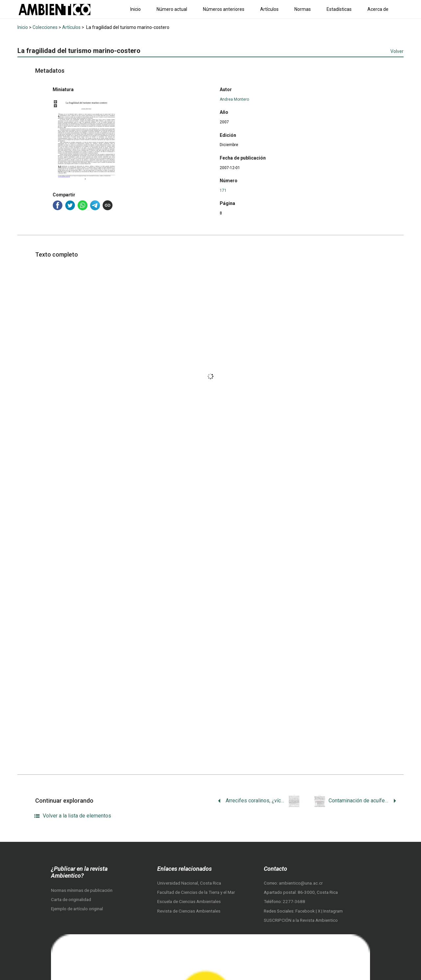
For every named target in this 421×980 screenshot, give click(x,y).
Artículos (269, 9)
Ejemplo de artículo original (77, 909)
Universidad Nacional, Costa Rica (189, 883)
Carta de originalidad (71, 900)
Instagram (333, 911)
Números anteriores (224, 9)
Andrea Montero (234, 99)
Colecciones (45, 27)
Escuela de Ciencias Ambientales (189, 902)
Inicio (136, 9)
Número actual (172, 9)
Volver (397, 51)
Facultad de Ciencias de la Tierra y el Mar (196, 892)
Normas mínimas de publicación (82, 890)
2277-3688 (294, 902)
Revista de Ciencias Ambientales (189, 911)
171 (223, 190)
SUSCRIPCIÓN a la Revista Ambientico (301, 920)
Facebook (306, 911)
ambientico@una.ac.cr (301, 883)
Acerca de (378, 9)
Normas (303, 9)
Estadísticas (339, 9)
